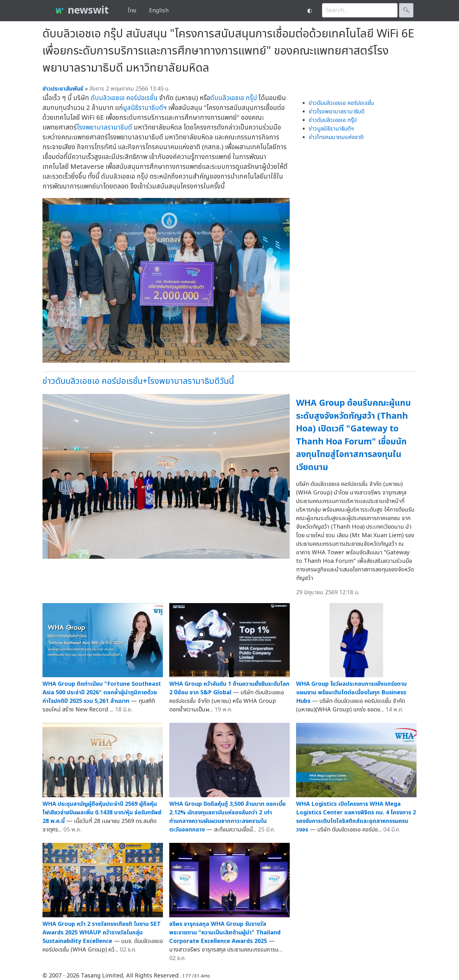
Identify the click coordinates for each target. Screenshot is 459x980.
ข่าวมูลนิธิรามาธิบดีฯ (331, 129)
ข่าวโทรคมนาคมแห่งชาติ (336, 137)
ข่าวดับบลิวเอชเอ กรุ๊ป (333, 120)
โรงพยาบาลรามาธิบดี (104, 127)
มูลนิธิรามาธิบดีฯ (145, 108)
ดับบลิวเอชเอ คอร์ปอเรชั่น (124, 98)
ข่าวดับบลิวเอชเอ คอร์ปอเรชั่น (341, 103)
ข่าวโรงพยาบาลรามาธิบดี (337, 112)
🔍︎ (406, 10)
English (159, 11)
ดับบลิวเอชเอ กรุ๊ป (234, 98)
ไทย (132, 11)
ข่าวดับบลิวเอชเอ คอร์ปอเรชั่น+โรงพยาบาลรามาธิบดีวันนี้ (138, 381)
